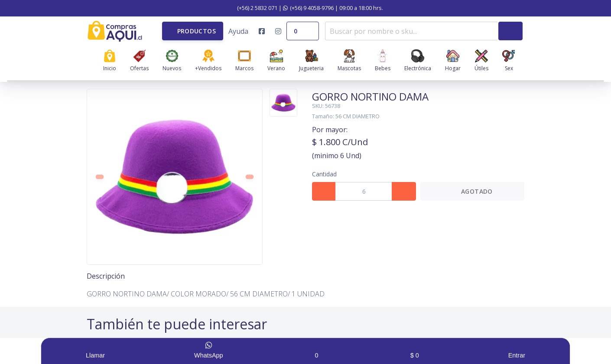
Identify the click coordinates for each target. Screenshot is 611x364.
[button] (193, 31)
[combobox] (412, 31)
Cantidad (324, 174)
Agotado (472, 191)
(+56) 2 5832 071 (253, 8)
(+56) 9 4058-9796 (308, 8)
